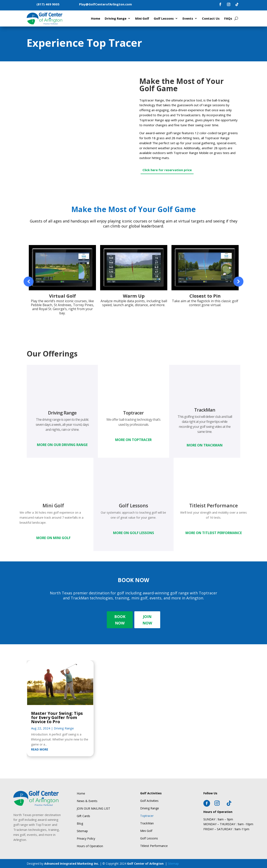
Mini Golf (142, 19)
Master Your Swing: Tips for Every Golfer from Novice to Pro (57, 717)
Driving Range (116, 19)
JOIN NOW (147, 620)
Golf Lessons (164, 19)
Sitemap (173, 864)
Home (96, 19)
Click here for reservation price (167, 170)
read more (40, 749)
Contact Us (211, 19)
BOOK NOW (120, 620)
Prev (29, 282)
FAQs (228, 19)
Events (188, 19)
